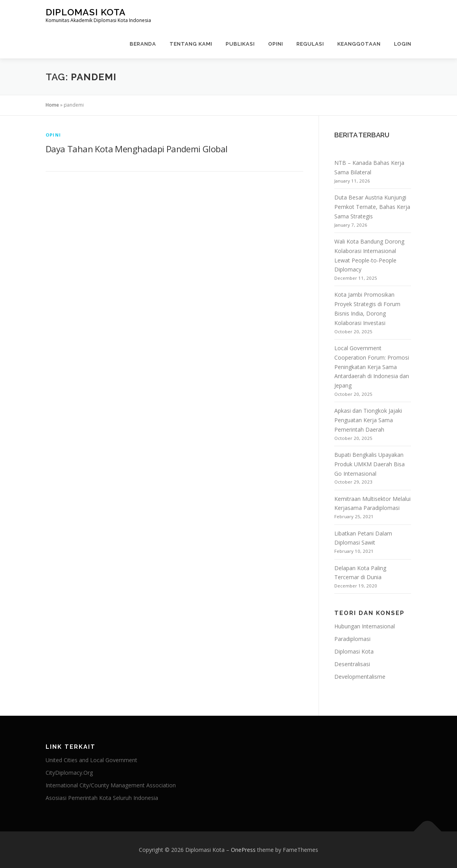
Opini (276, 44)
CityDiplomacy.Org (69, 773)
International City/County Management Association (111, 785)
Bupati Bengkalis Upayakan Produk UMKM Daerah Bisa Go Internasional (369, 464)
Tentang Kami (191, 44)
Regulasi (310, 44)
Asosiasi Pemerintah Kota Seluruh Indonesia (102, 798)
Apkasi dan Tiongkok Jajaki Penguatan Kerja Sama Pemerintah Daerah (368, 420)
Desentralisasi (352, 664)
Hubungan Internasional (365, 626)
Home (52, 105)
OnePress (243, 850)
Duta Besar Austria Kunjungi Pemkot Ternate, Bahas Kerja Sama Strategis (372, 207)
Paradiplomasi (352, 639)
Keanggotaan (359, 44)
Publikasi (240, 44)
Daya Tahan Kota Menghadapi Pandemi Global (136, 149)
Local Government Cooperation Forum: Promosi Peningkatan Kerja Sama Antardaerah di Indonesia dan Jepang (372, 367)
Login (403, 44)
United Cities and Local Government (91, 760)
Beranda (143, 44)
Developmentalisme (360, 677)
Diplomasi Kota (86, 12)
